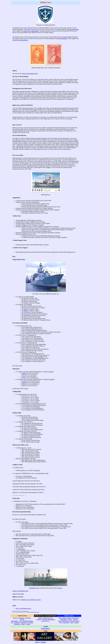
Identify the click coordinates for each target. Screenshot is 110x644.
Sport (72, 623)
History (23, 624)
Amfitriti (24, 383)
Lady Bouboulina (74, 29)
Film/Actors (66, 623)
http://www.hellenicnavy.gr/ (24, 608)
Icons (43, 621)
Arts (12, 623)
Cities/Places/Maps (28, 621)
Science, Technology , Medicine (22, 618)
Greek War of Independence (31, 31)
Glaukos (24, 373)
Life (20, 621)
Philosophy (24, 623)
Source (60, 588)
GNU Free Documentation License (33, 612)
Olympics (30, 623)
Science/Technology (64, 621)
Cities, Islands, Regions (65, 618)
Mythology (17, 624)
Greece (65, 37)
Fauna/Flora (75, 618)
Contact (37, 642)
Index (46, 631)
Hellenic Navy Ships (18, 594)
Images (28, 624)
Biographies (15, 621)
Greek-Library (45, 629)
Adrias (25, 309)
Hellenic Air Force (36, 600)
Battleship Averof (34, 588)
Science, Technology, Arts (45, 618)
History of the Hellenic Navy (30, 74)
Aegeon (26, 311)
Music (78, 621)
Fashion (77, 623)
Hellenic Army (26, 600)
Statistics (43, 642)
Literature (17, 623)
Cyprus (46, 626)
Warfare (22, 619)
